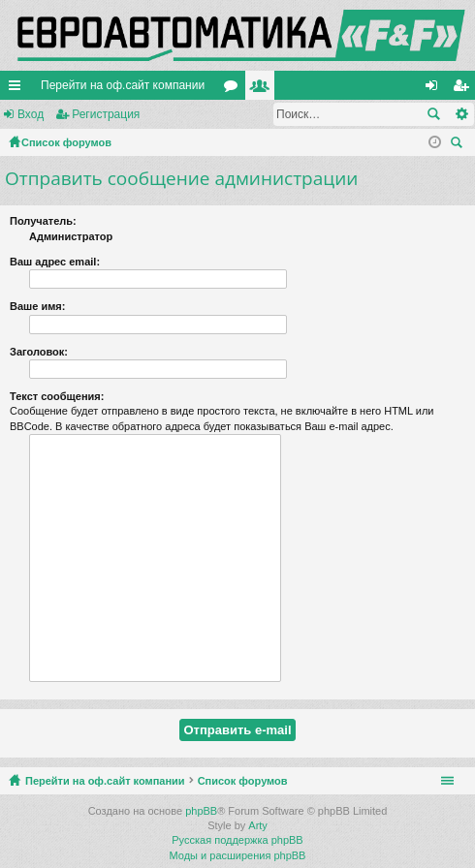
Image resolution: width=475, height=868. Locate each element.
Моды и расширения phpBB (238, 855)
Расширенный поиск (461, 114)
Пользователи (264, 89)
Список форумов (243, 781)
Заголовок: (39, 352)
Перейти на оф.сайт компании (123, 85)
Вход (31, 114)
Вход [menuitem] (436, 89)
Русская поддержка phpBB (237, 840)
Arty (258, 825)
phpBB (201, 811)
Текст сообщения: (57, 396)
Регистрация (106, 114)
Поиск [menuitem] (459, 145)
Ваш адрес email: (55, 262)
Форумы (235, 89)
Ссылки (18, 89)
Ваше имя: (37, 306)
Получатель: (43, 221)
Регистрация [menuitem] (464, 89)
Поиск (433, 114)
